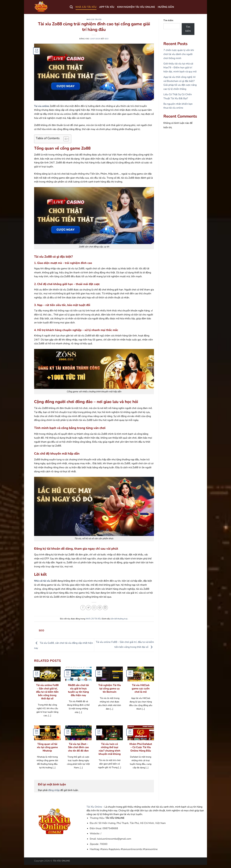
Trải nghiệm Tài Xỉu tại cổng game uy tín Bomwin (110, 689)
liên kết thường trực (119, 619)
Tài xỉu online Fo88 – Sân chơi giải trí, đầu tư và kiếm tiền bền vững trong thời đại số (47, 692)
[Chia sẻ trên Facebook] (83, 608)
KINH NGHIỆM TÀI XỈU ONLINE (136, 7)
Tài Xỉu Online (94, 807)
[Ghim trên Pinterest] (100, 608)
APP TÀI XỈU (107, 7)
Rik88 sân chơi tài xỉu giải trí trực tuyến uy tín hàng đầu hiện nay (78, 690)
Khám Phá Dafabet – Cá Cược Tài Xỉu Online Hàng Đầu (141, 747)
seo (107, 39)
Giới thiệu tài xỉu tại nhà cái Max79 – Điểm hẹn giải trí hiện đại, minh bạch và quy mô (180, 68)
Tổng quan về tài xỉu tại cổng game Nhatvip (47, 747)
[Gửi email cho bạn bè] (94, 608)
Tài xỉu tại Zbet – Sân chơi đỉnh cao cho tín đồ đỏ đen (78, 747)
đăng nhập (54, 790)
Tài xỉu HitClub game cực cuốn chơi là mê (141, 689)
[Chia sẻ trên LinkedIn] (105, 608)
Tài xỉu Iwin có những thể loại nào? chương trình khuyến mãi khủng (110, 749)
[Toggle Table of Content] (65, 139)
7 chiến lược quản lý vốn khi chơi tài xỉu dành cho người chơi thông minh (179, 54)
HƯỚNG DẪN (166, 7)
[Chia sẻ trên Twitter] (88, 608)
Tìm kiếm (168, 20)
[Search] (71, 7)
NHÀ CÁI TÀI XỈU (86, 7)
